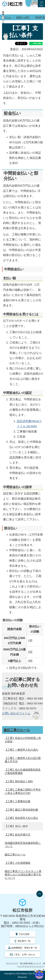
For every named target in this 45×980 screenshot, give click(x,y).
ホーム (8, 17)
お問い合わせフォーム (16, 713)
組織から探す (23, 17)
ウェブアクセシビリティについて (31, 966)
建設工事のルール (17, 730)
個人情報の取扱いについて (31, 963)
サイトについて (12, 963)
